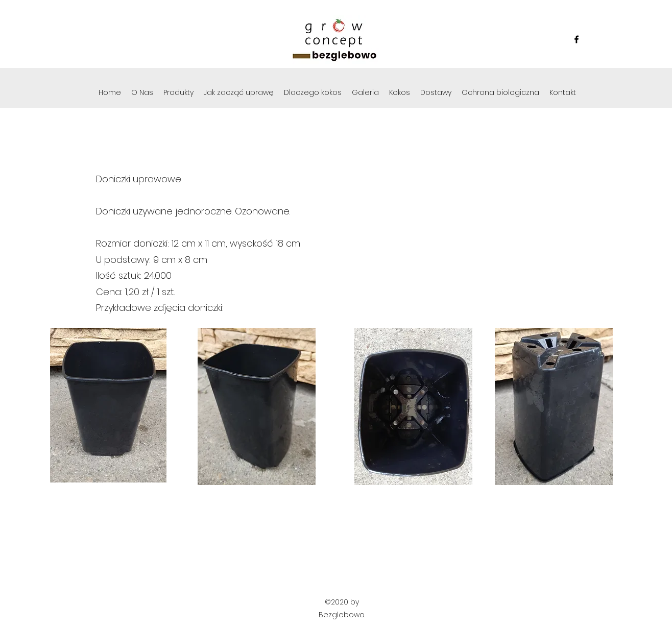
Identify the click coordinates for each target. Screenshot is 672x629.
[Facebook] (577, 39)
